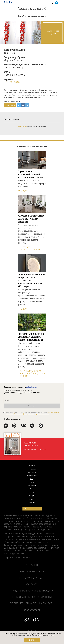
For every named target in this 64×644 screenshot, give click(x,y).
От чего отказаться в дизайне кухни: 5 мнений (31, 218)
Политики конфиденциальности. (43, 635)
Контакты (32, 584)
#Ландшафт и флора (30, 371)
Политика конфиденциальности (32, 603)
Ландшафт (32, 472)
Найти (53, 3)
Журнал (32, 499)
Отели (32, 492)
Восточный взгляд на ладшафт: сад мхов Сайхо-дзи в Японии (31, 337)
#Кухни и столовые (29, 250)
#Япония (23, 376)
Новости (32, 466)
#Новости (24, 191)
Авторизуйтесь (23, 127)
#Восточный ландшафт (32, 374)
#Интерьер (24, 247)
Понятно (32, 640)
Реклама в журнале (32, 578)
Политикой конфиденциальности (24, 414)
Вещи (32, 479)
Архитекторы (32, 476)
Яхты (32, 489)
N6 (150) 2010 (12, 82)
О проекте (32, 565)
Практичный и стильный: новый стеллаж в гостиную (31, 174)
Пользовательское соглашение (32, 597)
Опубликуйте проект (32, 509)
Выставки (32, 486)
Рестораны (32, 496)
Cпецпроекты (32, 502)
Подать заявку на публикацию (32, 591)
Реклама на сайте (32, 572)
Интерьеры (32, 469)
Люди (32, 482)
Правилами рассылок (42, 414)
